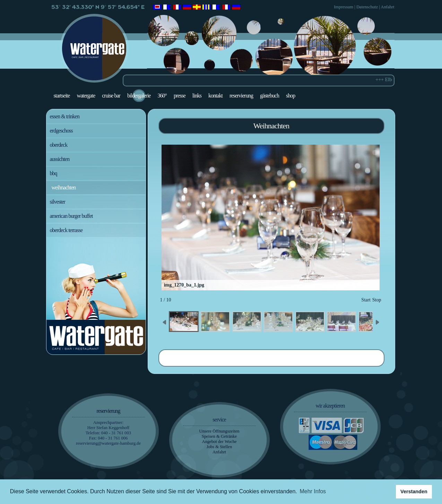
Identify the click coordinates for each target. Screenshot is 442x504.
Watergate (86, 96)
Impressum (344, 7)
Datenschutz (367, 7)
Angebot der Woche (219, 442)
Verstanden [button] (414, 492)
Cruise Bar (111, 96)
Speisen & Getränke (219, 436)
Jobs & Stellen (219, 447)
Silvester (58, 202)
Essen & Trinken (65, 116)
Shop (291, 96)
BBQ (54, 173)
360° (162, 96)
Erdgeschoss (61, 131)
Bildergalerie (139, 96)
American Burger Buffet (71, 216)
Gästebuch (270, 96)
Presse (180, 96)
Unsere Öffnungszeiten (219, 431)
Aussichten (60, 159)
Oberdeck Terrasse (66, 230)
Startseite (62, 96)
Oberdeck (59, 145)
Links (197, 96)
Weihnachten (64, 187)
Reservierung (241, 96)
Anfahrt (387, 7)
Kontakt (215, 96)
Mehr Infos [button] (313, 491)
